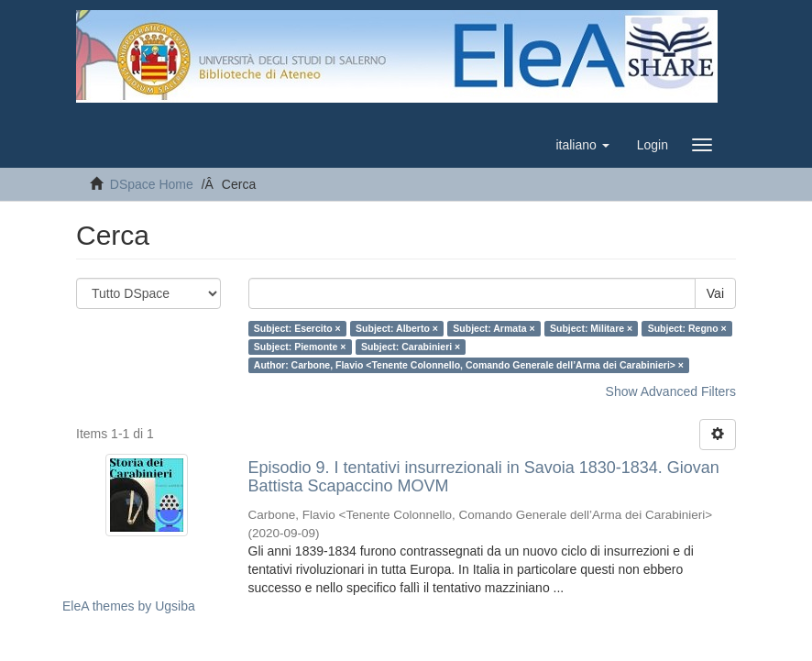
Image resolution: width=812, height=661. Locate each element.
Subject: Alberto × (397, 328)
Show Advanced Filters (671, 391)
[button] (582, 145)
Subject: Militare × (591, 328)
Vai (715, 293)
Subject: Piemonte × (300, 347)
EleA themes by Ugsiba (129, 606)
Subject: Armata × (494, 328)
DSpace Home (152, 184)
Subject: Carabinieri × (411, 347)
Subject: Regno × (687, 328)
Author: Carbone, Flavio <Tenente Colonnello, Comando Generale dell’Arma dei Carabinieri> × (469, 365)
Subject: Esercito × (297, 328)
